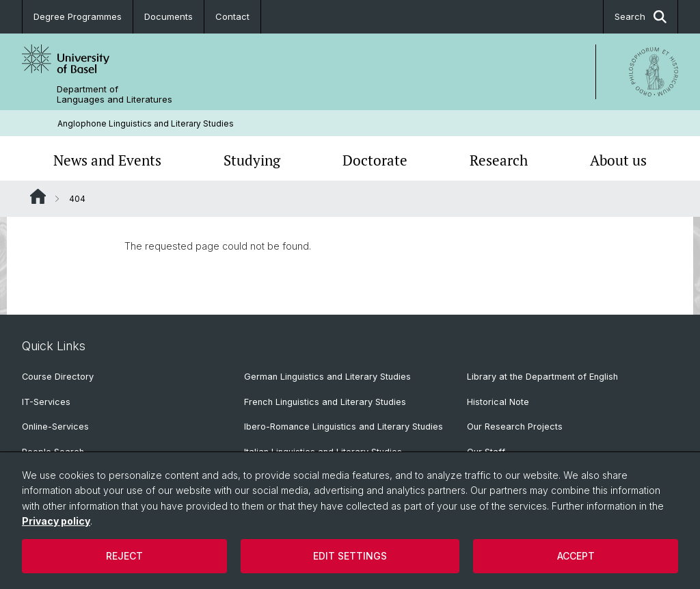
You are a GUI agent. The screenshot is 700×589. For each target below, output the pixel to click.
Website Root (38, 196)
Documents (169, 16)
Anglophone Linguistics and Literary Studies (146, 123)
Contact (232, 16)
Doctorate (375, 160)
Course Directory (58, 377)
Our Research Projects (515, 427)
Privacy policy (56, 521)
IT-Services (46, 402)
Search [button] (641, 17)
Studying (252, 160)
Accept (576, 556)
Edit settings (350, 556)
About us (618, 160)
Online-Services (55, 427)
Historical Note (498, 402)
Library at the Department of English (542, 377)
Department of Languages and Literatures (115, 94)
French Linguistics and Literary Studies (325, 402)
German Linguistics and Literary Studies (327, 377)
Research (499, 160)
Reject (124, 556)
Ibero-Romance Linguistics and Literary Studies (344, 427)
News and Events (107, 160)
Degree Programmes (78, 16)
